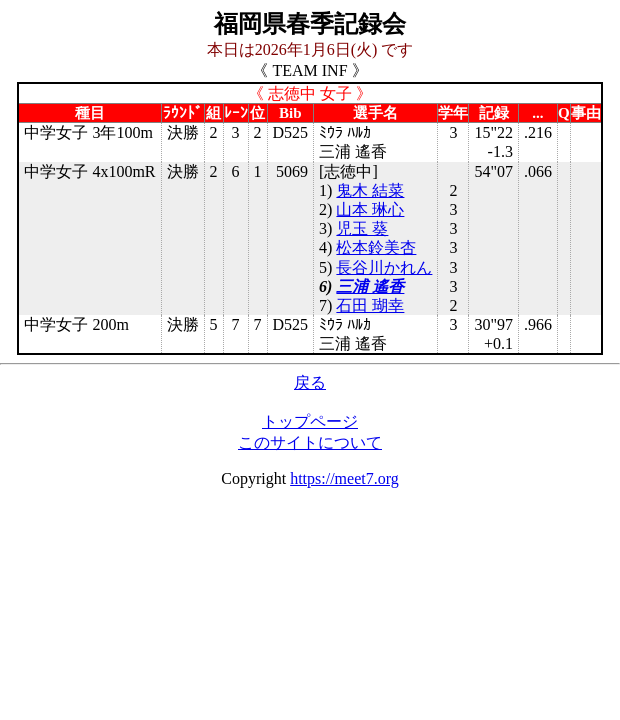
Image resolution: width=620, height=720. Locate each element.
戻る (310, 382)
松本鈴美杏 (376, 247)
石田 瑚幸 (370, 305)
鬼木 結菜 (370, 190)
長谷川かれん (384, 267)
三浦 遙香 (370, 286)
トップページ (310, 421)
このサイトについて (310, 442)
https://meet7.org (344, 478)
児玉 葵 (362, 228)
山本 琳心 (370, 209)
